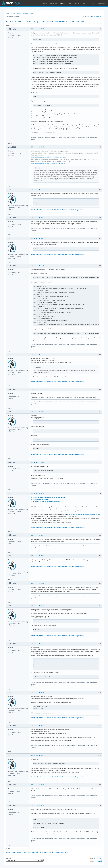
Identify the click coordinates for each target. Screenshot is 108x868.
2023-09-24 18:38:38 (38, 493)
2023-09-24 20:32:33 (38, 755)
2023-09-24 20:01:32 (38, 644)
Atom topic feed (97, 858)
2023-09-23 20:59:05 (38, 238)
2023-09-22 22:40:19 (38, 147)
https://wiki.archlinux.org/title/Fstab (49, 501)
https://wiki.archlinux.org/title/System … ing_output (48, 163)
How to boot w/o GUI (50, 210)
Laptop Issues (20, 22)
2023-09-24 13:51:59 (38, 412)
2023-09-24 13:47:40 (38, 390)
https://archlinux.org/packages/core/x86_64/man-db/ (48, 497)
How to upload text (37, 210)
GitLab (77, 3)
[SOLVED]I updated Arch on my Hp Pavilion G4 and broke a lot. (57, 22)
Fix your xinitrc (80, 210)
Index (8, 13)
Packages (53, 3)
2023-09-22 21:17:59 (38, 29)
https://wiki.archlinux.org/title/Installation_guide (84, 514)
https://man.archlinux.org (39, 499)
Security (85, 3)
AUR (93, 3)
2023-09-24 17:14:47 (38, 462)
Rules (13, 13)
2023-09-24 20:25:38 (38, 726)
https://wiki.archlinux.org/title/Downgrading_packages (49, 157)
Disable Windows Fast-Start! (65, 210)
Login (32, 13)
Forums (62, 3)
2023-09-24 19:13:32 (38, 556)
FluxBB (99, 861)
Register (26, 13)
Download (101, 3)
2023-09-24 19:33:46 (38, 606)
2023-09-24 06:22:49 (38, 355)
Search (19, 13)
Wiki (70, 3)
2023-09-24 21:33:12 (38, 785)
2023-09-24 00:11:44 (38, 266)
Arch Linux (12, 3)
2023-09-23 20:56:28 (38, 218)
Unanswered (98, 16)
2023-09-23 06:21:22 (38, 190)
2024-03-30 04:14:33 (38, 806)
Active (91, 16)
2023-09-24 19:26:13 (38, 583)
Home (45, 3)
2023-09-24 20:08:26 (38, 693)
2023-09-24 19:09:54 (38, 535)
